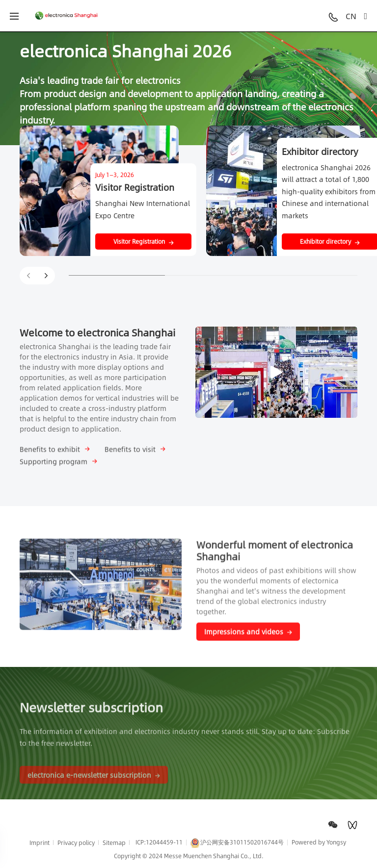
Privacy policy (76, 842)
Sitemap (114, 842)
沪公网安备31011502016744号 (237, 843)
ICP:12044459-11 (159, 842)
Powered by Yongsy (319, 842)
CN (351, 16)
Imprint (40, 842)
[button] (46, 276)
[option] (188, 88)
